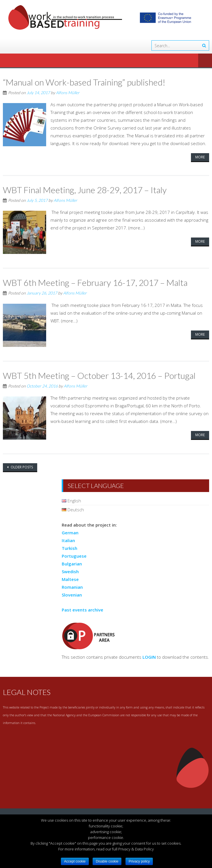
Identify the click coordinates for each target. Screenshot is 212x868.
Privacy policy (139, 861)
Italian (68, 540)
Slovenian (72, 595)
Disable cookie (107, 861)
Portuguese (74, 556)
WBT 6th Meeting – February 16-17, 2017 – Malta (95, 282)
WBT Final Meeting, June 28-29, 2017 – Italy (85, 190)
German (70, 533)
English (71, 501)
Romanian (72, 587)
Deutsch (73, 510)
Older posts (21, 467)
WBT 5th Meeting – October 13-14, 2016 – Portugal (99, 375)
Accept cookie (75, 861)
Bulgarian (72, 564)
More (200, 157)
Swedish (70, 571)
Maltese (70, 579)
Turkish (70, 548)
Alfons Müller (68, 93)
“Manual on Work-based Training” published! (84, 82)
